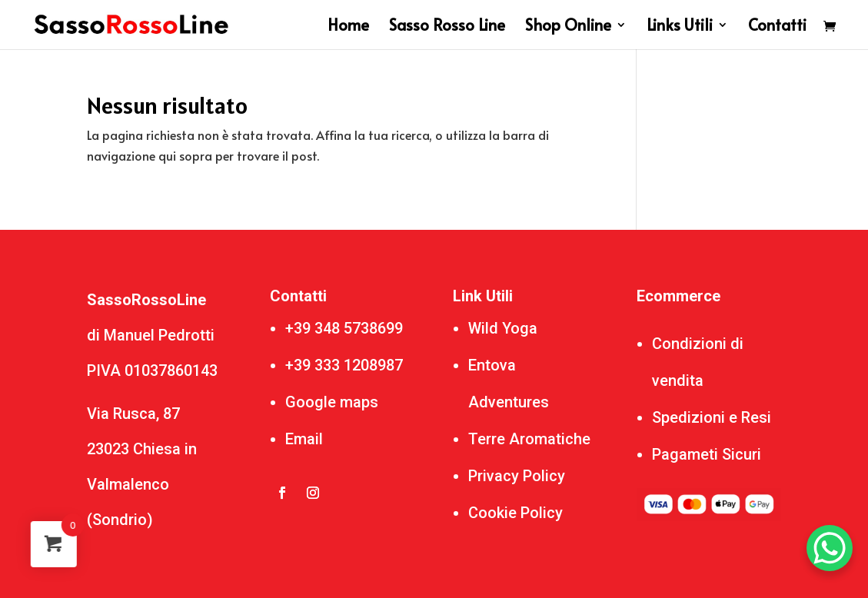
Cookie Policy (515, 513)
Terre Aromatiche (529, 439)
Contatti (777, 27)
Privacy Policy (517, 476)
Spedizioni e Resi (712, 417)
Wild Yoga (503, 328)
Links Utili (680, 27)
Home (348, 27)
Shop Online (568, 27)
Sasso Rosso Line (447, 27)
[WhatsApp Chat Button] (830, 548)
